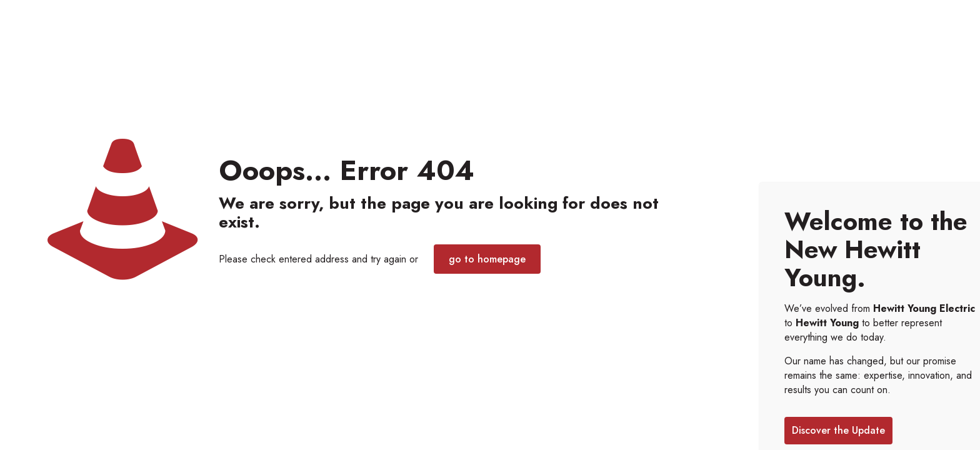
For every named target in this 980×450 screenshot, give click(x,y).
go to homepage (487, 259)
